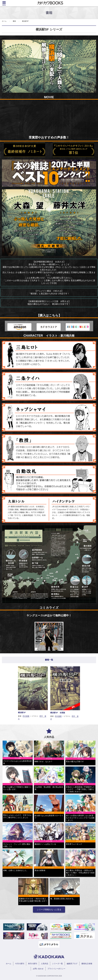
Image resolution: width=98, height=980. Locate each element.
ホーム (4, 21)
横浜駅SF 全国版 (58, 713)
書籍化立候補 (87, 964)
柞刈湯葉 (26, 716)
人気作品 (45, 964)
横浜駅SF (25, 21)
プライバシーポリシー (56, 969)
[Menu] (4, 3)
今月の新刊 (20, 964)
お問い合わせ (38, 969)
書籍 (14, 21)
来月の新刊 (33, 964)
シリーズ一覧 (57, 964)
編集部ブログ (72, 964)
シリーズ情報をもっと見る (49, 910)
